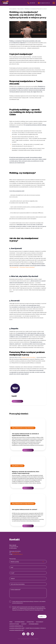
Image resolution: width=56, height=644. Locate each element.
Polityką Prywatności (29, 610)
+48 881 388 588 (15, 553)
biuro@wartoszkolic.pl (18, 554)
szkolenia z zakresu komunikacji (28, 357)
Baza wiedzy (21, 9)
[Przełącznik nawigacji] (54, 3)
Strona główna (13, 9)
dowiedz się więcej (17, 401)
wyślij (42, 617)
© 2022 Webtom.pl (28, 639)
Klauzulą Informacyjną (17, 610)
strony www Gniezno (35, 639)
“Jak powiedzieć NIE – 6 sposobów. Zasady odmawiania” (22, 267)
